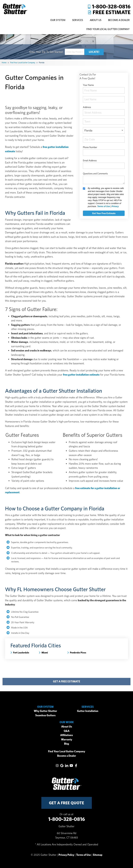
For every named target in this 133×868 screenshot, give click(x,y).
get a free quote (66, 803)
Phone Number (90, 147)
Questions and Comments (95, 174)
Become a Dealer (67, 756)
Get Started (56, 52)
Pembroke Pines (78, 653)
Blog (67, 744)
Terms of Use (104, 206)
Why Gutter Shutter (45, 711)
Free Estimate (112, 12)
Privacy (115, 206)
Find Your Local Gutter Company (108, 29)
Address (87, 107)
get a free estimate (67, 681)
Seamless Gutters (45, 715)
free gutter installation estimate (81, 375)
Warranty (67, 739)
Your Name (88, 85)
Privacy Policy (66, 855)
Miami (45, 653)
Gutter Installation (88, 711)
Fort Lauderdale (21, 653)
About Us (67, 727)
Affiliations (66, 735)
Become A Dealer (119, 20)
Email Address (90, 160)
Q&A (67, 731)
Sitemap (98, 855)
